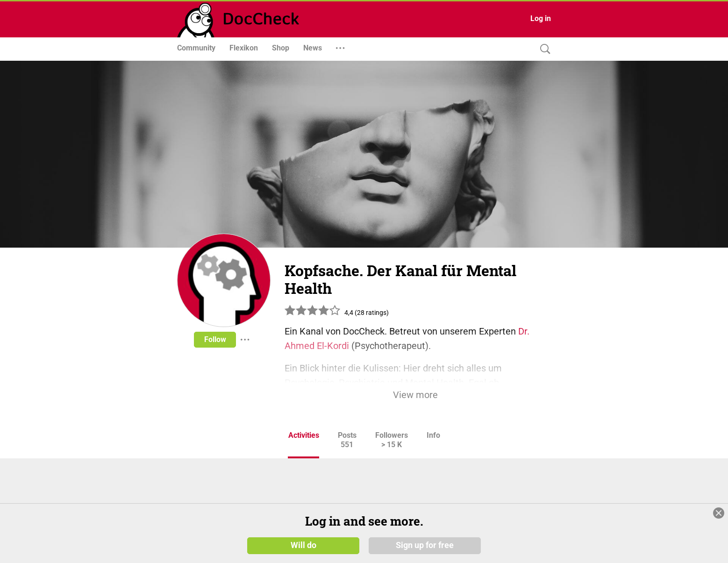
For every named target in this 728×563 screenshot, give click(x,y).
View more (415, 395)
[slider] (313, 314)
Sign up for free (425, 545)
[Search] (543, 49)
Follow (215, 339)
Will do (303, 545)
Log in (541, 18)
